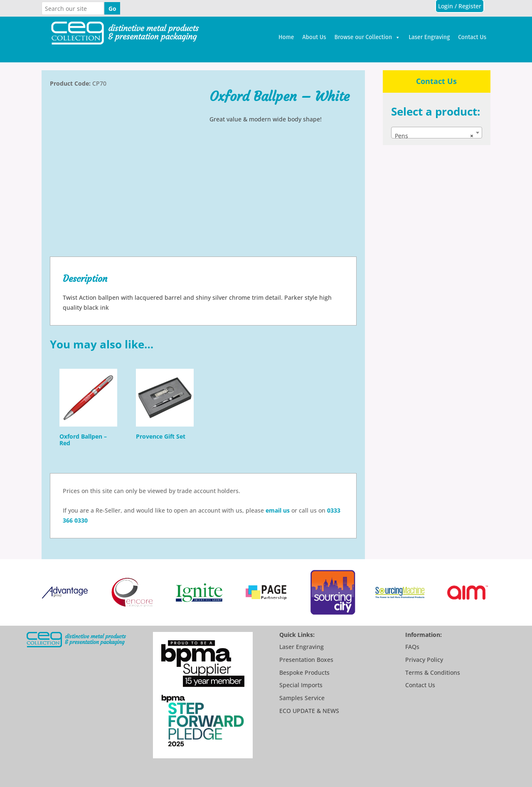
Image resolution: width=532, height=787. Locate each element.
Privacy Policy (424, 660)
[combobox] (437, 133)
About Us (314, 37)
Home (286, 37)
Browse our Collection (368, 37)
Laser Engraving (429, 37)
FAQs (412, 647)
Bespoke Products (304, 672)
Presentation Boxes (306, 660)
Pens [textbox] (434, 136)
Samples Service (302, 698)
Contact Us (472, 37)
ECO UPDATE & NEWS (309, 711)
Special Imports (301, 685)
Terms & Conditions (433, 672)
